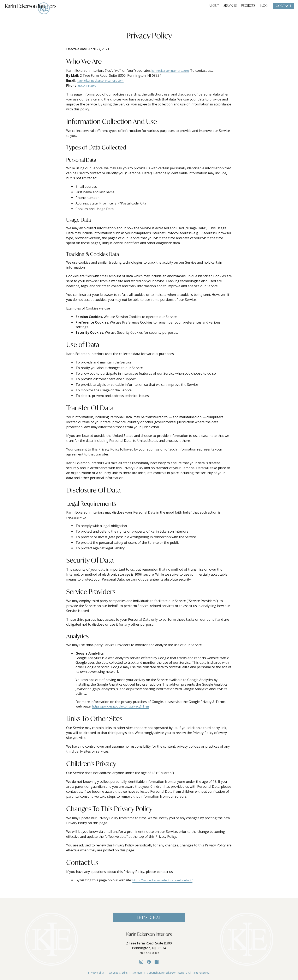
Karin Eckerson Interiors (33, 11)
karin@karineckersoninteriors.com (104, 80)
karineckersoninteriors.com (173, 71)
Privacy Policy (96, 972)
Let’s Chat (149, 918)
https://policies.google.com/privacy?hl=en (124, 706)
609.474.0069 (88, 85)
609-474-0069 (149, 954)
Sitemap (137, 972)
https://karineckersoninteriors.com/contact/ (166, 880)
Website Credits (118, 972)
